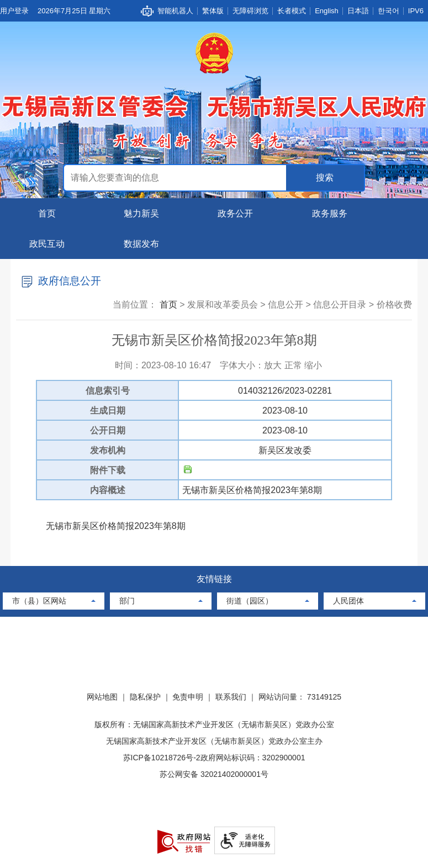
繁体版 (213, 11)
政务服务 (330, 213)
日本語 (358, 11)
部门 (127, 601)
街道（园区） (250, 601)
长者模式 (292, 11)
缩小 (313, 365)
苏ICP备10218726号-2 (162, 758)
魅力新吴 (141, 213)
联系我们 (231, 697)
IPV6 (416, 11)
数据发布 (141, 244)
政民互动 (47, 244)
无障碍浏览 (250, 11)
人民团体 (348, 601)
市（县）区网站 (39, 601)
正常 (293, 365)
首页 (47, 213)
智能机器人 (175, 11)
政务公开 (235, 213)
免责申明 (188, 697)
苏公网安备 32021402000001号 (214, 774)
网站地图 (102, 697)
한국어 (389, 11)
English (327, 11)
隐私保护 (145, 697)
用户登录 (14, 11)
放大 (273, 365)
